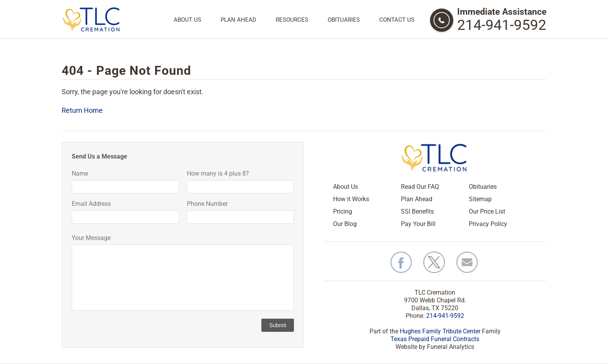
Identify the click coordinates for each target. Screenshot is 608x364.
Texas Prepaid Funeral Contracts (435, 339)
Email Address (91, 204)
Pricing (343, 211)
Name (80, 173)
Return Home (82, 110)
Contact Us (397, 20)
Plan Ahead (238, 20)
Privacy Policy (488, 224)
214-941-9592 (502, 25)
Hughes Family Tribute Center (440, 331)
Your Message (91, 238)
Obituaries (344, 20)
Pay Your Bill (418, 224)
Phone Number (207, 204)
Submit (278, 325)
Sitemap (480, 199)
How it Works (351, 199)
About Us (187, 20)
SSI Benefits (417, 211)
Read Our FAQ (420, 187)
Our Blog (345, 224)
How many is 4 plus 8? (218, 173)
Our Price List (487, 211)
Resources (292, 20)
